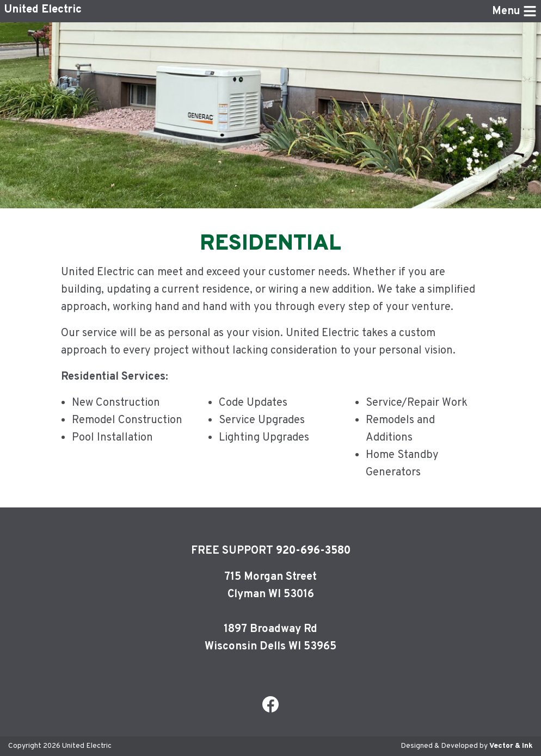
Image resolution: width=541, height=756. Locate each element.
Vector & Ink (511, 746)
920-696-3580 (313, 551)
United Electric (43, 11)
